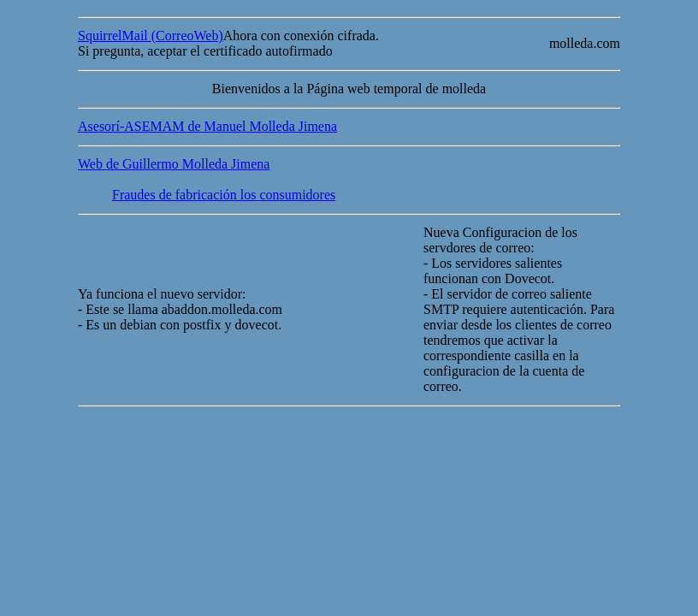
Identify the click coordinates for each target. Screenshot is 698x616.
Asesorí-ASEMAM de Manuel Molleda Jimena (207, 126)
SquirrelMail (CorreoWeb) (151, 36)
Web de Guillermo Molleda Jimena (174, 164)
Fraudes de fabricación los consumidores (224, 195)
